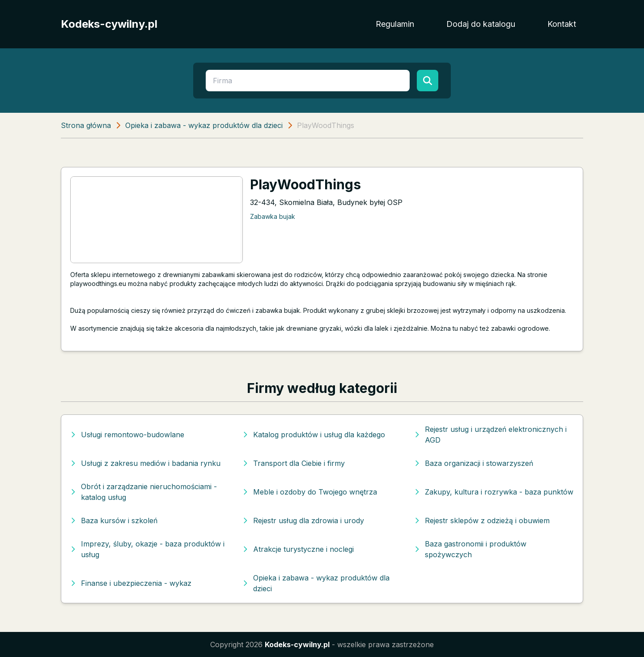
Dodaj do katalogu (481, 24)
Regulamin (395, 24)
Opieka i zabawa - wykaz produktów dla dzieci (204, 125)
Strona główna (86, 125)
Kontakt (562, 24)
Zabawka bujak (273, 216)
